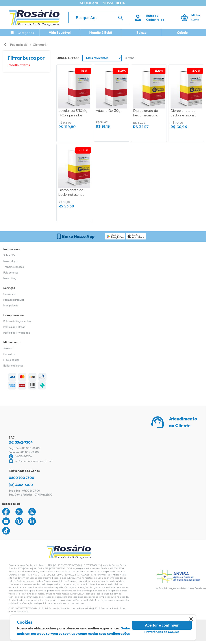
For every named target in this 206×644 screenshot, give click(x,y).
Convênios (9, 294)
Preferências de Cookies (162, 632)
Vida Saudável (60, 33)
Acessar (8, 348)
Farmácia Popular (14, 300)
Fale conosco (11, 273)
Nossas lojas (10, 261)
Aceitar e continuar (162, 625)
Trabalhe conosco (14, 267)
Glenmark (40, 45)
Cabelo (182, 33)
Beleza (141, 33)
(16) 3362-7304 (21, 442)
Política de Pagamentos (17, 321)
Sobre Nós (9, 255)
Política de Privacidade (17, 333)
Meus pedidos (11, 360)
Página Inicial (19, 45)
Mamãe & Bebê (101, 33)
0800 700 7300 (21, 478)
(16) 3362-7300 (21, 485)
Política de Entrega (14, 327)
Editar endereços (13, 366)
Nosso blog (10, 278)
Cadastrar (9, 354)
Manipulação (11, 305)
